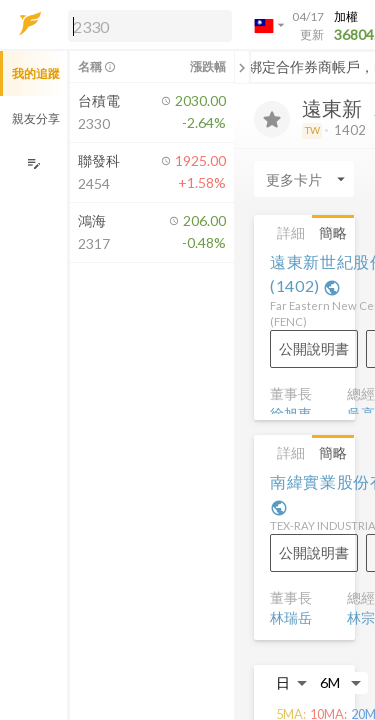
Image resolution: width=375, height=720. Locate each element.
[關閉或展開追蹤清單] (242, 67)
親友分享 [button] (36, 118)
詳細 (291, 232)
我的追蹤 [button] (36, 73)
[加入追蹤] (272, 119)
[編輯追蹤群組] (33, 163)
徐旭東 (291, 413)
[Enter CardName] (304, 179)
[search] (150, 26)
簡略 (333, 232)
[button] (146, 25)
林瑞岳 (291, 617)
